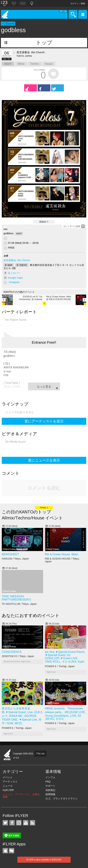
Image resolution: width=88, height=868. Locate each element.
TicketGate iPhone (12, 851)
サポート (50, 786)
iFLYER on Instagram (19, 823)
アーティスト (10, 782)
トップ (44, 43)
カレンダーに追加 (72, 226)
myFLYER (8, 790)
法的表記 (50, 790)
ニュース (8, 786)
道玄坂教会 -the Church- (17, 260)
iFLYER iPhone (5, 851)
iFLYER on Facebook (12, 823)
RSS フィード (32, 823)
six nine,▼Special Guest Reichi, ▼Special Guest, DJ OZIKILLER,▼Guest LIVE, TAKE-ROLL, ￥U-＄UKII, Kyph (65, 657)
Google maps (15, 278)
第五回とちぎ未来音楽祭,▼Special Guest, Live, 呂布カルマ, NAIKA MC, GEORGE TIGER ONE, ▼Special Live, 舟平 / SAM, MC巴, (22, 716)
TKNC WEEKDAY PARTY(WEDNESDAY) (16, 598)
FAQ (48, 782)
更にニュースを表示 (44, 460)
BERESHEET (10, 554)
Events (10, 24)
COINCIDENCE (12, 652)
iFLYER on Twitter (5, 823)
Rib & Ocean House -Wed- (62, 554)
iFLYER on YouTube (26, 823)
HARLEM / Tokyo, (15, 559)
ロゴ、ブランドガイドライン (62, 799)
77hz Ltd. (40, 754)
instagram (14, 282)
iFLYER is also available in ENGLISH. (44, 860)
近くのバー (14, 273)
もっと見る (44, 386)
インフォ (50, 777)
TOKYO (23, 265)
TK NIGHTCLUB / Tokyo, (19, 604)
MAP (10, 265)
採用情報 (50, 794)
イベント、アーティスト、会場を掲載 (21, 796)
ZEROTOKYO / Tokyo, (18, 656)
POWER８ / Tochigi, (60, 666)
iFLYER (7, 755)
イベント (8, 777)
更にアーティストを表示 (44, 421)
